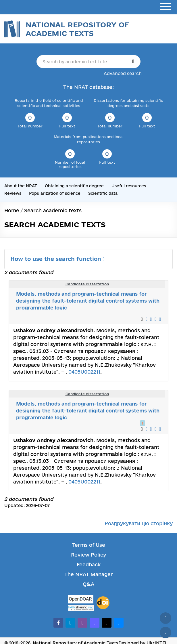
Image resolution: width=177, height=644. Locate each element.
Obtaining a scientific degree (74, 186)
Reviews (13, 193)
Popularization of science (55, 193)
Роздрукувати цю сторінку (139, 523)
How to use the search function (58, 259)
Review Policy (88, 555)
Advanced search (123, 73)
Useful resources (129, 186)
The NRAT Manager (89, 574)
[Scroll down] (166, 632)
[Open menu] (166, 7)
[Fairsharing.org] (81, 608)
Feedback (89, 564)
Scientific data (103, 193)
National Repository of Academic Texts (77, 29)
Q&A (88, 584)
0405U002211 (84, 372)
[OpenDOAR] (81, 600)
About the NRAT (21, 186)
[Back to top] (166, 618)
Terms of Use (89, 545)
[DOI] (103, 603)
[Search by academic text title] (89, 62)
